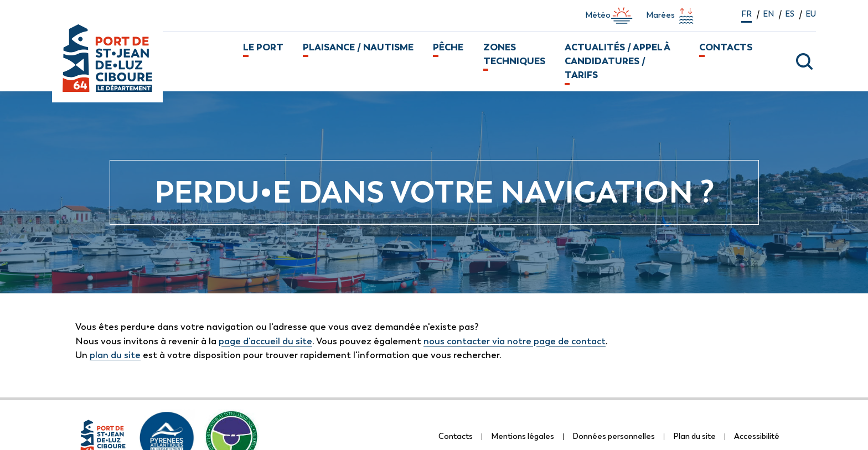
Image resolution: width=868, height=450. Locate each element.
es (790, 14)
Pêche (448, 47)
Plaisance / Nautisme (358, 47)
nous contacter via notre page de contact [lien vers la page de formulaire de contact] (515, 341)
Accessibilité (757, 436)
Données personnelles (614, 436)
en (768, 14)
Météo (609, 15)
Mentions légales (523, 436)
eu (811, 14)
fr (746, 14)
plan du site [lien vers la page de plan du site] (115, 355)
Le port (263, 47)
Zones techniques (514, 54)
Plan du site (694, 436)
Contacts (726, 47)
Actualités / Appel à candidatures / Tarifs (617, 61)
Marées (671, 15)
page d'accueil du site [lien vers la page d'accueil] (265, 341)
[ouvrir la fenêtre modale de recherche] (791, 61)
